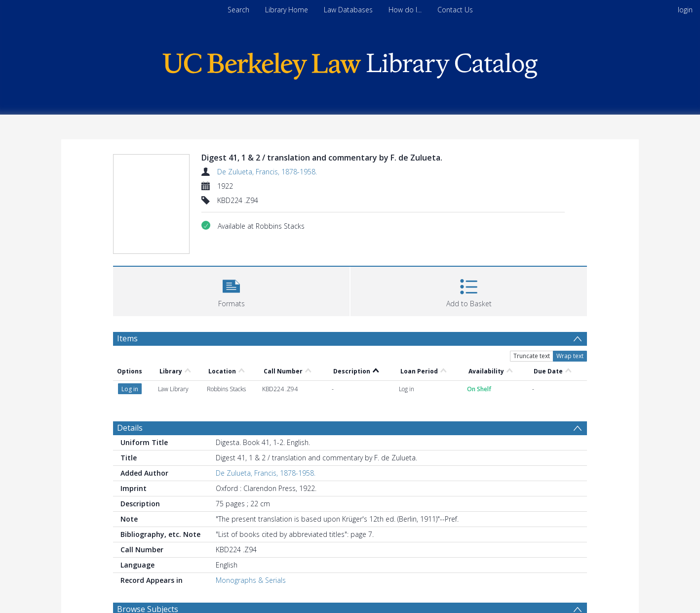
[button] (231, 290)
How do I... (405, 10)
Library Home (287, 10)
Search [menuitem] (238, 10)
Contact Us (455, 10)
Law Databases (348, 10)
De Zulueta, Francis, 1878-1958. (267, 172)
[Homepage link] (350, 63)
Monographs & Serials (251, 580)
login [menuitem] (685, 10)
